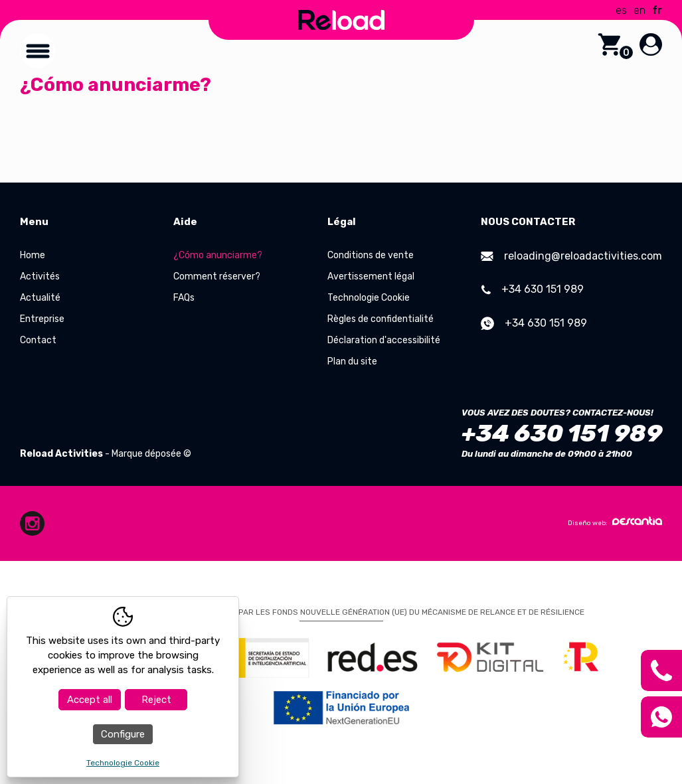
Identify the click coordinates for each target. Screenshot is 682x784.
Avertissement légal (371, 276)
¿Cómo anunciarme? (218, 255)
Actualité (40, 298)
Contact (38, 340)
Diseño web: (615, 522)
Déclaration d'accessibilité (384, 340)
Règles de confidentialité (381, 319)
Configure (123, 734)
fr (657, 10)
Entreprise (42, 319)
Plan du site (352, 361)
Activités (40, 276)
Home (33, 255)
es (621, 10)
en (639, 10)
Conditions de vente (371, 255)
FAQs (184, 298)
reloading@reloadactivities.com (571, 256)
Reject (156, 700)
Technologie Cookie (369, 298)
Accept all (90, 700)
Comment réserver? (217, 276)
